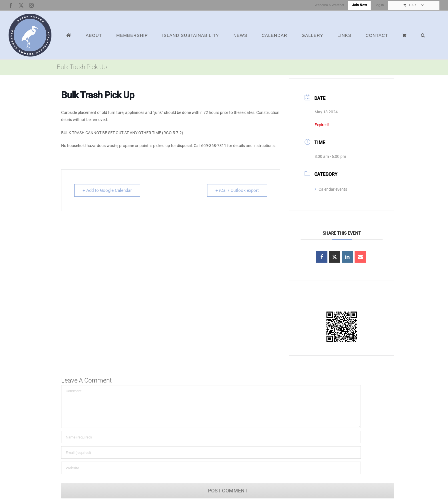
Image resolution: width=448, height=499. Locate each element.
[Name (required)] (211, 437)
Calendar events (331, 189)
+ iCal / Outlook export (237, 190)
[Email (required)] (211, 452)
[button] (423, 35)
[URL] (211, 468)
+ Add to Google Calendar (107, 190)
